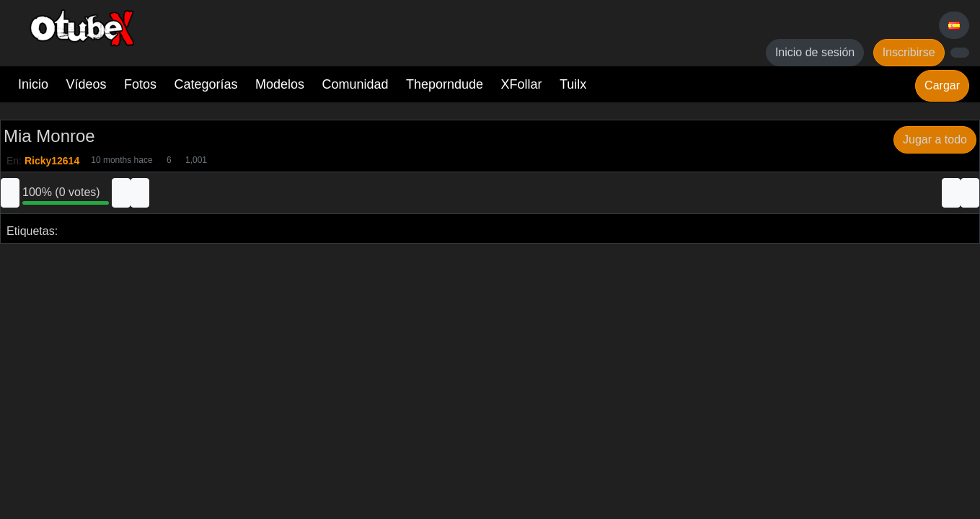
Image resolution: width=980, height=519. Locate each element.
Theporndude (445, 84)
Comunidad (355, 84)
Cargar (942, 85)
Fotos (140, 84)
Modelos (280, 84)
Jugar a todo (935, 139)
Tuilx (573, 84)
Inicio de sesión (815, 52)
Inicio (33, 84)
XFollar (522, 84)
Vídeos (86, 84)
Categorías (206, 84)
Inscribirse (909, 52)
